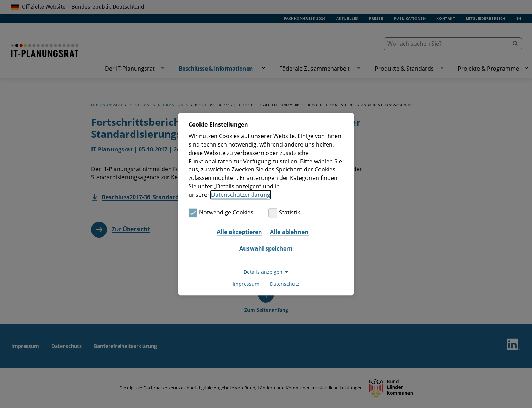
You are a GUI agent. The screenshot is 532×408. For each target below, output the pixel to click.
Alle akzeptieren (239, 232)
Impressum (246, 284)
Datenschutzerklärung (241, 195)
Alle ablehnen (289, 232)
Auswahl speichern (266, 249)
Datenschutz (285, 284)
